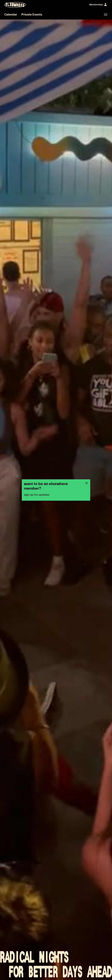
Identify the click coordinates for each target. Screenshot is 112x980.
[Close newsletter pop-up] (86, 483)
